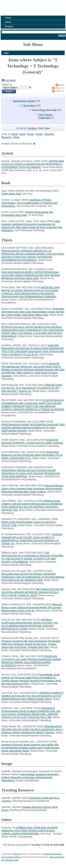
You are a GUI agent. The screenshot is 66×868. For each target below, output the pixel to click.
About (8, 22)
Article (14, 134)
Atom (61, 85)
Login (6, 53)
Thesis (30, 134)
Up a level (10, 80)
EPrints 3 (17, 854)
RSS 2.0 (60, 91)
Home (8, 18)
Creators (32, 128)
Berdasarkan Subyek (24, 101)
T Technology (29, 106)
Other (16, 137)
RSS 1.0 (60, 88)
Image (39, 134)
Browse (9, 26)
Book (22, 134)
